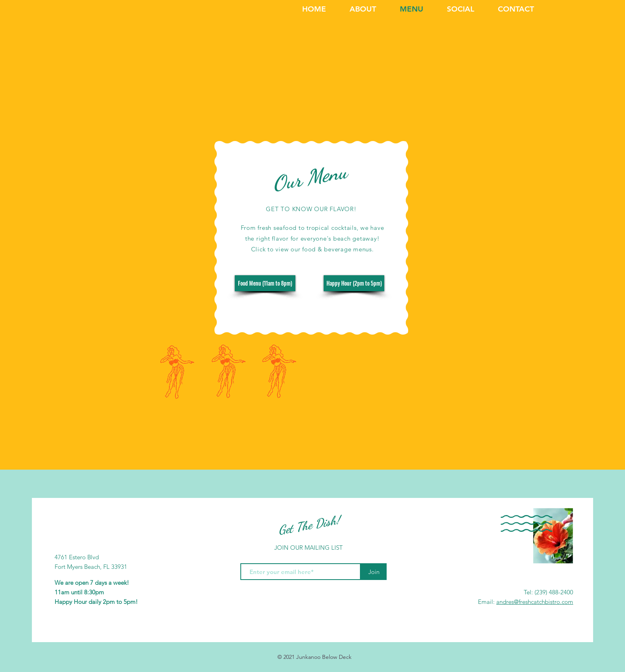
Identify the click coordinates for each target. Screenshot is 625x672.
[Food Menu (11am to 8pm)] (265, 283)
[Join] (374, 572)
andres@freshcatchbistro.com (535, 602)
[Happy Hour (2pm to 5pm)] (354, 283)
